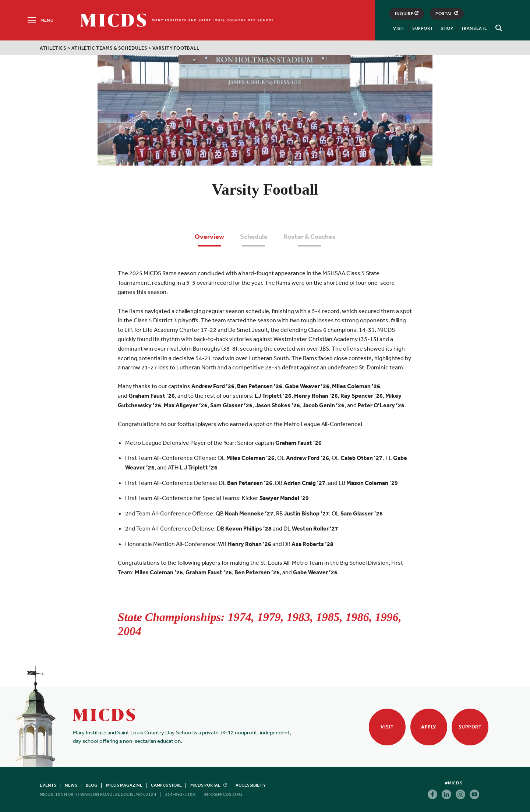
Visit (399, 28)
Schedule (254, 236)
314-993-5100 (180, 794)
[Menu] (40, 20)
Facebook (432, 794)
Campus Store (166, 785)
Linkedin (446, 794)
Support (423, 28)
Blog (92, 785)
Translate (474, 28)
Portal (447, 14)
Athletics (53, 48)
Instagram (460, 794)
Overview (209, 236)
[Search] (498, 28)
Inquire (407, 14)
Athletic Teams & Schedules (109, 48)
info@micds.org (223, 794)
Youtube (474, 794)
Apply (429, 727)
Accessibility (251, 785)
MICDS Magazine (124, 785)
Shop (447, 28)
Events (48, 785)
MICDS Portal (209, 785)
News (71, 785)
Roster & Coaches (310, 236)
